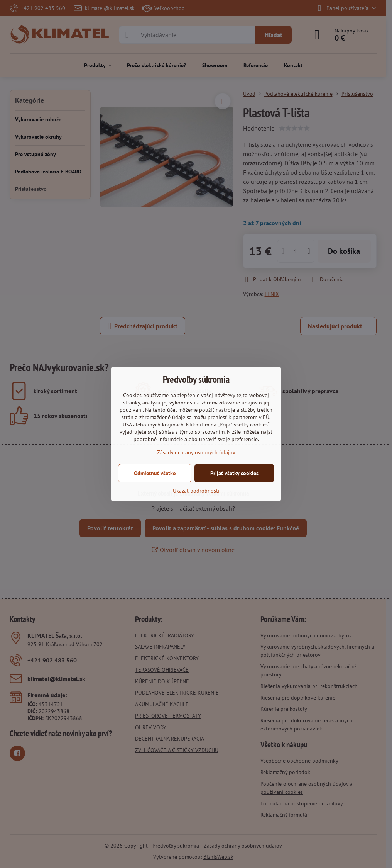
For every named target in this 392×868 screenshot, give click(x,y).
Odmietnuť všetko (155, 473)
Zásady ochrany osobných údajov (196, 452)
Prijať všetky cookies (234, 473)
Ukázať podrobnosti (196, 491)
